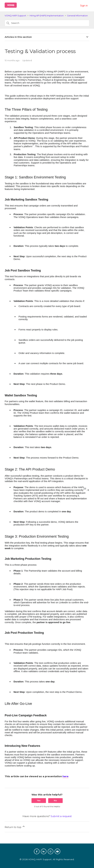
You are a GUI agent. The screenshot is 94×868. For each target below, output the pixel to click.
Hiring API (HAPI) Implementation (47, 16)
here (65, 776)
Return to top (15, 827)
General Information (77, 16)
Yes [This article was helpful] (39, 800)
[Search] (47, 23)
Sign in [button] (84, 6)
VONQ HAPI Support (15, 16)
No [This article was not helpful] (55, 800)
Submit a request (61, 816)
